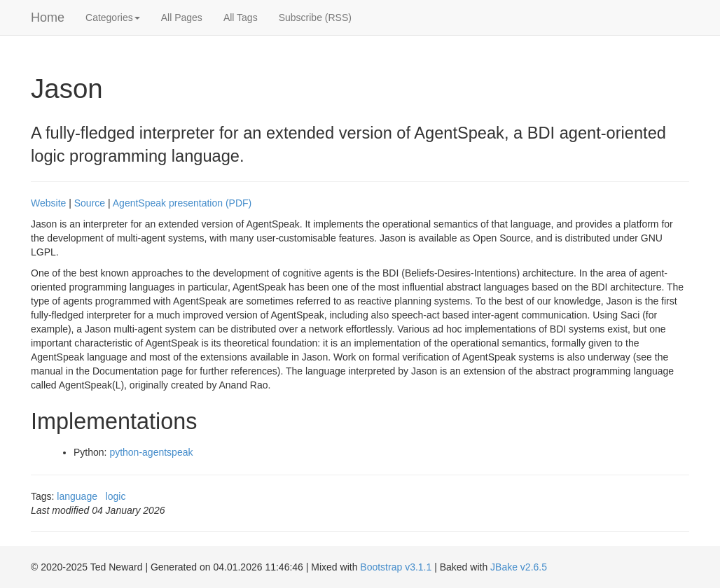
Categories (113, 17)
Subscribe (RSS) (315, 17)
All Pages (182, 17)
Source (90, 203)
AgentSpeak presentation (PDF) (182, 203)
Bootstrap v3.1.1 (396, 567)
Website (48, 203)
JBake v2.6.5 (519, 567)
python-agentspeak (151, 452)
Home (48, 17)
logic (116, 496)
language (77, 496)
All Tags (241, 17)
